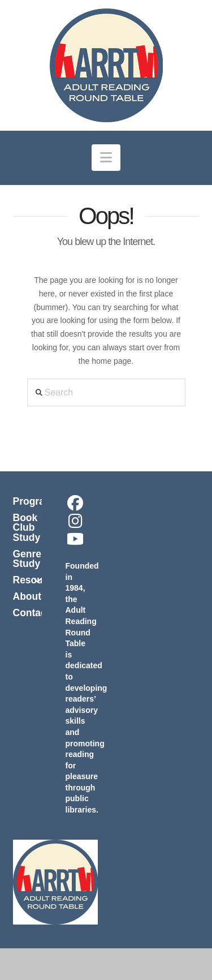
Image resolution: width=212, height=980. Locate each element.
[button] (106, 158)
